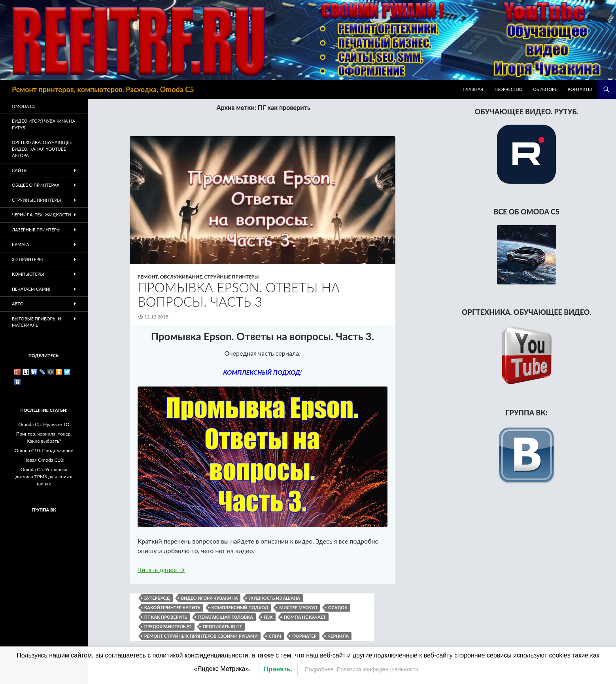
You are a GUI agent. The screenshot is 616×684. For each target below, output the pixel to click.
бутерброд (157, 598)
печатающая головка (225, 617)
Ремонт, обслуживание (170, 277)
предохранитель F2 (168, 626)
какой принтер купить (172, 607)
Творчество (508, 89)
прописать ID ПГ (222, 626)
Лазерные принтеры (36, 230)
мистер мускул (298, 607)
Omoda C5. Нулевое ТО (44, 424)
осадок (338, 607)
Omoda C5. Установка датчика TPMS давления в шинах (44, 477)
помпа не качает (305, 617)
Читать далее (161, 569)
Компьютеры (28, 274)
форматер (304, 636)
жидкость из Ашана (274, 598)
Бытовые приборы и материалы (36, 322)
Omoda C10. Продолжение (44, 450)
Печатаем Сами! (31, 289)
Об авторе (545, 89)
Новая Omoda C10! (44, 460)
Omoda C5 (24, 106)
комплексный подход (240, 607)
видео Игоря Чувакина (210, 598)
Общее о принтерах (36, 185)
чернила (338, 636)
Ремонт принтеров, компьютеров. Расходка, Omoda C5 (103, 89)
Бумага (21, 244)
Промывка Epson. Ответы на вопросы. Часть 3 (239, 294)
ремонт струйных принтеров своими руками (201, 636)
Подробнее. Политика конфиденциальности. (362, 669)
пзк (268, 617)
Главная (473, 89)
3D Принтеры (27, 259)
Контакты (580, 89)
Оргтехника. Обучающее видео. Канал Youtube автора (42, 149)
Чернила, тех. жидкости (42, 215)
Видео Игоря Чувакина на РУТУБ (43, 124)
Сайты (20, 170)
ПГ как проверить (166, 617)
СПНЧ (275, 636)
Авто (18, 304)
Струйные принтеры (232, 277)
